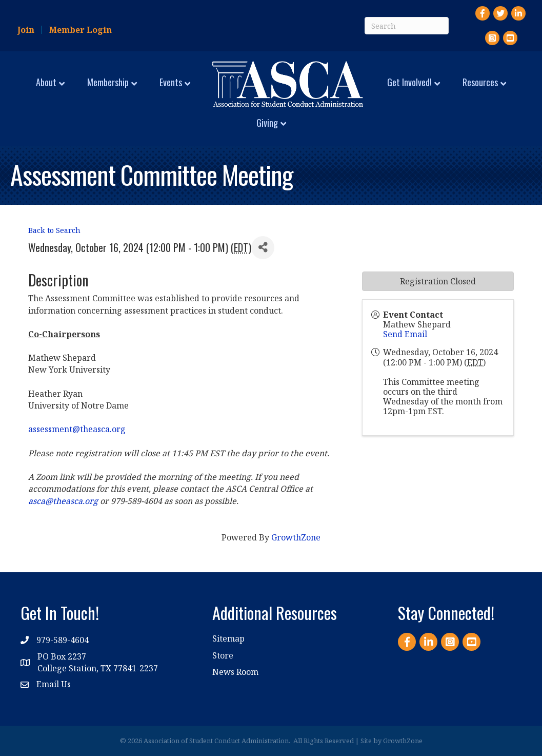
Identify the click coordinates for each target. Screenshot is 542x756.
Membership (108, 82)
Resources (480, 82)
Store (223, 655)
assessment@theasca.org (77, 429)
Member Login (81, 30)
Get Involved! (409, 82)
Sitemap (228, 638)
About (46, 82)
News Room (235, 672)
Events (171, 82)
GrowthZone (296, 537)
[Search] (407, 26)
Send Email (405, 334)
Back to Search (54, 230)
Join (26, 30)
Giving (267, 123)
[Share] (263, 248)
